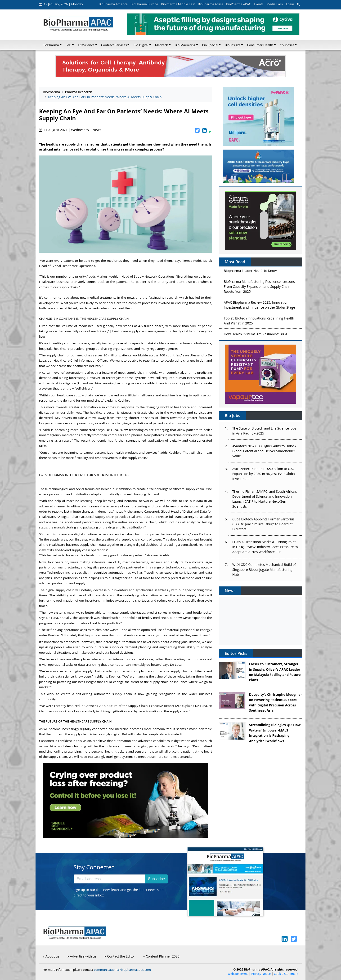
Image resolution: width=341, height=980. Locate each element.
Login (290, 4)
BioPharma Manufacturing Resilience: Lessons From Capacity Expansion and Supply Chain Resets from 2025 (259, 288)
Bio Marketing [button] (185, 45)
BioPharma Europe (144, 4)
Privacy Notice (261, 974)
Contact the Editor (120, 956)
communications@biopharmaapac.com (122, 970)
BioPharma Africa (211, 4)
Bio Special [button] (210, 45)
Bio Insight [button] (233, 45)
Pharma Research (79, 92)
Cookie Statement (286, 974)
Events (259, 4)
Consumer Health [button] (260, 45)
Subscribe (156, 879)
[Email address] (109, 879)
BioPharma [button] (51, 45)
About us (51, 956)
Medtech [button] (162, 45)
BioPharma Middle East (178, 4)
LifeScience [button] (86, 45)
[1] (109, 331)
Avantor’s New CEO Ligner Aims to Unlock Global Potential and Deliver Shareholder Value (264, 451)
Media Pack (275, 4)
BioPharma (51, 92)
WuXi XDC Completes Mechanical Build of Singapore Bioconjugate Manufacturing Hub (264, 570)
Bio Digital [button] (141, 45)
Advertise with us (82, 956)
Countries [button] (287, 45)
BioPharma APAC (238, 4)
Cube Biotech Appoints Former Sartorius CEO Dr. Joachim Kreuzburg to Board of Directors (263, 524)
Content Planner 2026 (161, 956)
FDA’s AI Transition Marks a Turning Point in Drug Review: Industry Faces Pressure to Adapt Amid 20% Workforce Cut (265, 547)
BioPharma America (113, 4)
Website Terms (238, 974)
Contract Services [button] (114, 45)
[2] (177, 706)
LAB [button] (68, 45)
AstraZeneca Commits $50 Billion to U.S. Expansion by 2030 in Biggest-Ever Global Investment (264, 474)
